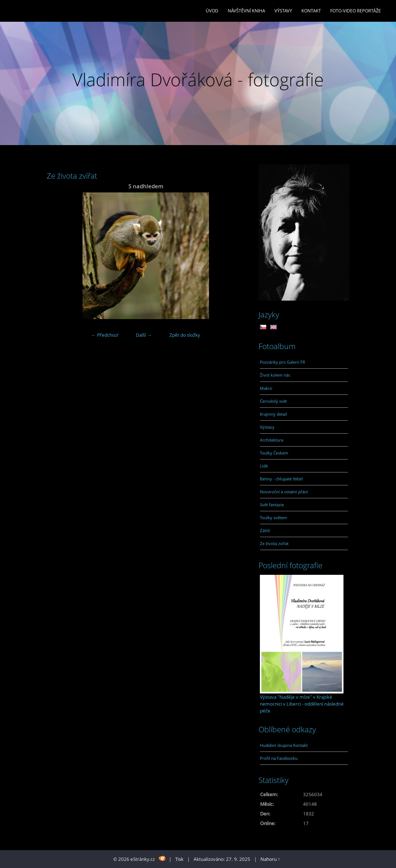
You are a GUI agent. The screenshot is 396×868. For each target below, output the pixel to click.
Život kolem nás (275, 375)
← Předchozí (105, 335)
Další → (144, 335)
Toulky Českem (274, 453)
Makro (266, 388)
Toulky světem (273, 518)
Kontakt (311, 11)
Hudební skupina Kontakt (284, 745)
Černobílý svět (273, 401)
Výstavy (283, 11)
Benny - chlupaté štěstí (281, 479)
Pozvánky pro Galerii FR (282, 362)
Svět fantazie (272, 505)
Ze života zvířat (274, 543)
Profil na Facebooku (279, 758)
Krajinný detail (273, 414)
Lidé (264, 466)
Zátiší (265, 530)
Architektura (272, 440)
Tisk (179, 859)
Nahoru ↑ (270, 859)
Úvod (212, 11)
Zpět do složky (185, 335)
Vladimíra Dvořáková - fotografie (198, 79)
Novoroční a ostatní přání (284, 492)
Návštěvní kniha (246, 11)
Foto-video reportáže (356, 11)
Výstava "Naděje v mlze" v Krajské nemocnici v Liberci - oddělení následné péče (302, 704)
